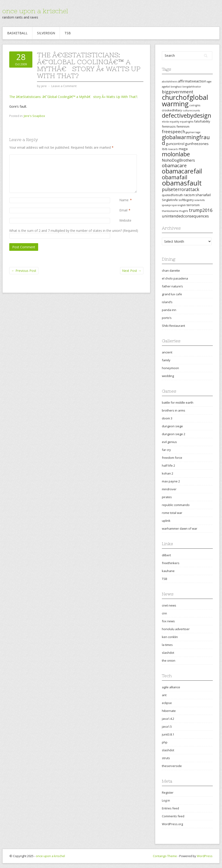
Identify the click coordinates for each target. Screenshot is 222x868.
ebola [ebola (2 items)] (165, 122)
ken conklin (170, 637)
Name (124, 200)
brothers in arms (174, 410)
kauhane (168, 571)
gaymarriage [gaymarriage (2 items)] (193, 132)
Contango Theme (165, 856)
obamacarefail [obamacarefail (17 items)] (182, 171)
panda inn (169, 310)
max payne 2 (171, 481)
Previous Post (24, 271)
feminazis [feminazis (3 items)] (169, 126)
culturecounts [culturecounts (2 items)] (191, 110)
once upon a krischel (35, 11)
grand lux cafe (172, 294)
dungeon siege (172, 426)
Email (123, 210)
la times (167, 645)
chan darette (171, 270)
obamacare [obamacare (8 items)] (174, 165)
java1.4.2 (168, 719)
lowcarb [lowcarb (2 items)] (173, 149)
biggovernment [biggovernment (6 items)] (178, 92)
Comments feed (173, 816)
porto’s (167, 318)
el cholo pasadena (175, 278)
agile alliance (171, 687)
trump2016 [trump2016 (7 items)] (201, 210)
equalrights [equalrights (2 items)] (187, 122)
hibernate (169, 711)
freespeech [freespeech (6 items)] (173, 131)
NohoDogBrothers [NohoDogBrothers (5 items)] (178, 160)
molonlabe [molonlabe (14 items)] (176, 154)
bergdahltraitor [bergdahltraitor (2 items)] (192, 87)
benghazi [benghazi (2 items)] (176, 87)
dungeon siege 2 (174, 434)
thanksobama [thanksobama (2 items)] (170, 211)
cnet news (169, 605)
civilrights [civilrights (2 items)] (195, 105)
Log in (166, 800)
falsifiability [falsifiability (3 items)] (202, 121)
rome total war (172, 513)
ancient (167, 352)
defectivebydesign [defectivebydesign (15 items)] (187, 115)
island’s (167, 302)
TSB (68, 33)
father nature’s (172, 286)
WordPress (205, 856)
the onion (169, 660)
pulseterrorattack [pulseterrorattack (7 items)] (181, 189)
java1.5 (167, 726)
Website (125, 220)
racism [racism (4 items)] (189, 195)
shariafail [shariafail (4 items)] (203, 195)
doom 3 (167, 418)
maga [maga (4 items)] (183, 149)
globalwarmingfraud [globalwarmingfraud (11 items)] (186, 140)
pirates (167, 497)
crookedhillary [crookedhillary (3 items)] (172, 110)
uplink (166, 521)
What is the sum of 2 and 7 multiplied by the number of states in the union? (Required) (74, 231)
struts (166, 758)
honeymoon (170, 368)
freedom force (172, 458)
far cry (166, 450)
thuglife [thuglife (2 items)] (184, 211)
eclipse (167, 703)
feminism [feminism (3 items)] (183, 126)
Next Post (132, 271)
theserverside (172, 766)
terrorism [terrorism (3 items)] (193, 205)
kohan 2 (168, 473)
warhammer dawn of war (180, 528)
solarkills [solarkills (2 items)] (200, 200)
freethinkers (171, 563)
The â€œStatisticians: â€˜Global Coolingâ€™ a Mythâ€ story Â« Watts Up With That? (73, 97)
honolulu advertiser (176, 629)
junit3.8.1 (168, 734)
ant (164, 695)
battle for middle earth (178, 403)
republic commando (176, 505)
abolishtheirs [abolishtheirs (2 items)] (170, 82)
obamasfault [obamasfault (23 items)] (182, 183)
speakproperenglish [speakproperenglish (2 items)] (174, 205)
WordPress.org (172, 824)
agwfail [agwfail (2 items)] (166, 87)
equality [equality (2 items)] (174, 122)
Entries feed (170, 808)
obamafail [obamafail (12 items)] (175, 177)
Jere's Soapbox (34, 116)
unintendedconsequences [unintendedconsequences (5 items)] (185, 216)
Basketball (17, 33)
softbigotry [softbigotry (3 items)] (186, 200)
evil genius (169, 442)
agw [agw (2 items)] (209, 82)
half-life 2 (168, 465)
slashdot (168, 653)
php (165, 742)
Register (168, 793)
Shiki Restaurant (173, 326)
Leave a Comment (64, 86)
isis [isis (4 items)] (165, 149)
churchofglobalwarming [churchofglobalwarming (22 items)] (185, 100)
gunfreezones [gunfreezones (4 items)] (197, 144)
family (166, 360)
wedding (168, 376)
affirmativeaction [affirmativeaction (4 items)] (192, 81)
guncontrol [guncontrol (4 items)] (175, 144)
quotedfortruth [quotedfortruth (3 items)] (172, 195)
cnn (164, 613)
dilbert (166, 555)
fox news (168, 621)
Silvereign (46, 33)
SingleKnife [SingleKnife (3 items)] (170, 200)
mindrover (169, 489)
